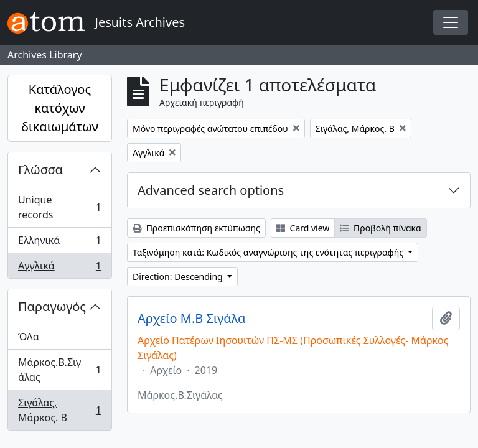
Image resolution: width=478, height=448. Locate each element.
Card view (303, 228)
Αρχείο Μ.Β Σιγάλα (191, 319)
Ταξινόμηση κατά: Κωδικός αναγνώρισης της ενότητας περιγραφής (269, 252)
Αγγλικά (59, 268)
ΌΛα (29, 337)
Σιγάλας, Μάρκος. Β (59, 410)
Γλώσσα (40, 170)
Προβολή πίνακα (380, 228)
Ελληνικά (59, 243)
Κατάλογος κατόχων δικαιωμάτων (60, 108)
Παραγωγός (52, 306)
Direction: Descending (179, 277)
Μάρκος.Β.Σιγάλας (59, 370)
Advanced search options (211, 190)
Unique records (59, 207)
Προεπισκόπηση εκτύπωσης (196, 228)
